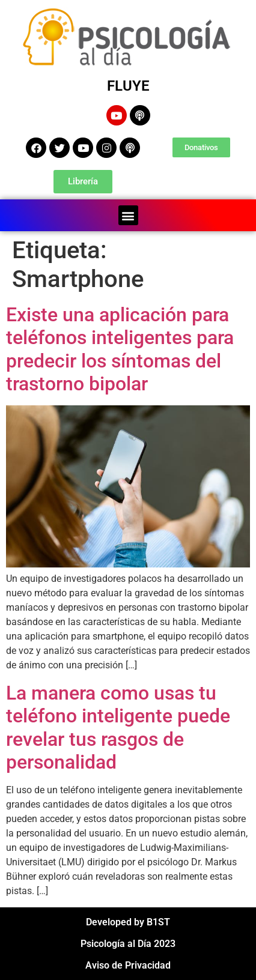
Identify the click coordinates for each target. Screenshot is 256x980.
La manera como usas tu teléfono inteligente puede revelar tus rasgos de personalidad (118, 727)
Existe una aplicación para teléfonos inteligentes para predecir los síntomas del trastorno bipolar (120, 349)
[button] (128, 215)
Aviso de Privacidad (128, 965)
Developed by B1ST (128, 922)
